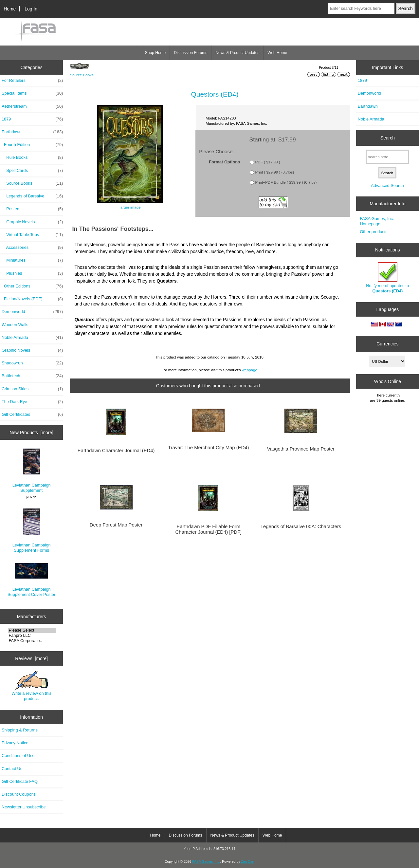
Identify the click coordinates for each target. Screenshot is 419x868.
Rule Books (32, 157)
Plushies (32, 273)
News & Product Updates (237, 53)
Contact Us (12, 769)
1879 (32, 119)
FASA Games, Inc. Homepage (377, 221)
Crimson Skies (32, 389)
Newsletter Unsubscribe (24, 807)
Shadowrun (32, 363)
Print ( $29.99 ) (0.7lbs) (275, 172)
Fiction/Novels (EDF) (32, 299)
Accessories (32, 248)
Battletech (32, 376)
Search (388, 138)
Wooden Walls (15, 325)
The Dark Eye (32, 402)
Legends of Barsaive (32, 196)
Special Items (32, 93)
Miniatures (32, 260)
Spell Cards (32, 171)
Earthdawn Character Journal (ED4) (116, 451)
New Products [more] (31, 433)
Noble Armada (32, 338)
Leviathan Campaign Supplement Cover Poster (31, 580)
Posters (32, 209)
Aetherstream (32, 106)
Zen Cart (248, 862)
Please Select (32, 630)
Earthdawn (368, 106)
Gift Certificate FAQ (20, 781)
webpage (250, 370)
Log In (31, 9)
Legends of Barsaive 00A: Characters (301, 526)
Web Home (277, 53)
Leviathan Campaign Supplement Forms (32, 531)
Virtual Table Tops (32, 235)
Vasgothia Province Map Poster (301, 449)
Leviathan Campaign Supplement (32, 471)
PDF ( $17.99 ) (268, 162)
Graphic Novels (32, 222)
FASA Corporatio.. (32, 641)
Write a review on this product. (31, 686)
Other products (373, 232)
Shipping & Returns (20, 730)
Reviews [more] (31, 658)
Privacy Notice (15, 743)
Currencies (387, 344)
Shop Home (155, 53)
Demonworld (32, 312)
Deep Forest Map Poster (116, 525)
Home (10, 9)
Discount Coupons (19, 794)
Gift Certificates (32, 415)
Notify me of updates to (387, 278)
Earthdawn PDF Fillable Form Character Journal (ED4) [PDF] (208, 529)
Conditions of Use (18, 756)
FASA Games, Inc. (206, 862)
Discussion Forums (191, 53)
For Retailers (32, 81)
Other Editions (32, 286)
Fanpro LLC (32, 636)
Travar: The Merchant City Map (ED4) (208, 448)
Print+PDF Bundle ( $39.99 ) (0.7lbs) (286, 182)
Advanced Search (387, 185)
